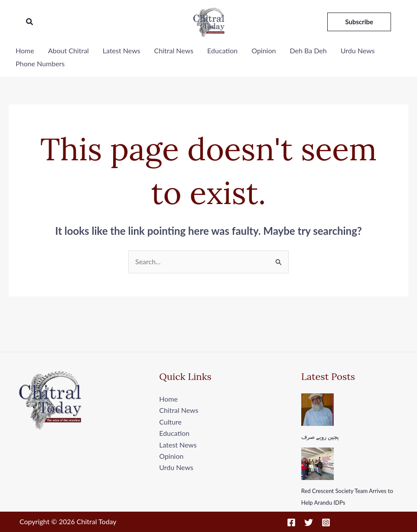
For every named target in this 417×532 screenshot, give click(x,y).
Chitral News (174, 50)
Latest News (122, 50)
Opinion (264, 50)
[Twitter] (309, 522)
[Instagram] (326, 522)
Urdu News (358, 50)
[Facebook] (291, 522)
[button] (30, 22)
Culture (170, 422)
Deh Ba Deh (308, 50)
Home (25, 50)
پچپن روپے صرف (320, 437)
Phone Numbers (40, 63)
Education (222, 50)
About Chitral (68, 50)
